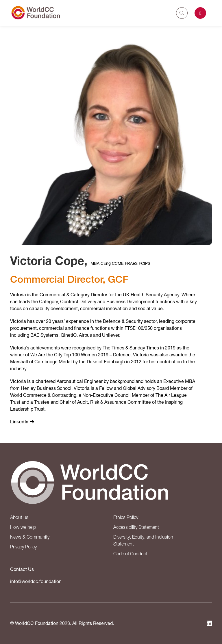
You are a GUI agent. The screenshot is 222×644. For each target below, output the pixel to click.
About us (19, 517)
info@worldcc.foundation (36, 581)
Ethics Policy (126, 517)
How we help (23, 527)
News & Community (30, 537)
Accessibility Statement (136, 527)
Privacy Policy (23, 547)
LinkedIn (19, 422)
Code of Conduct (130, 554)
